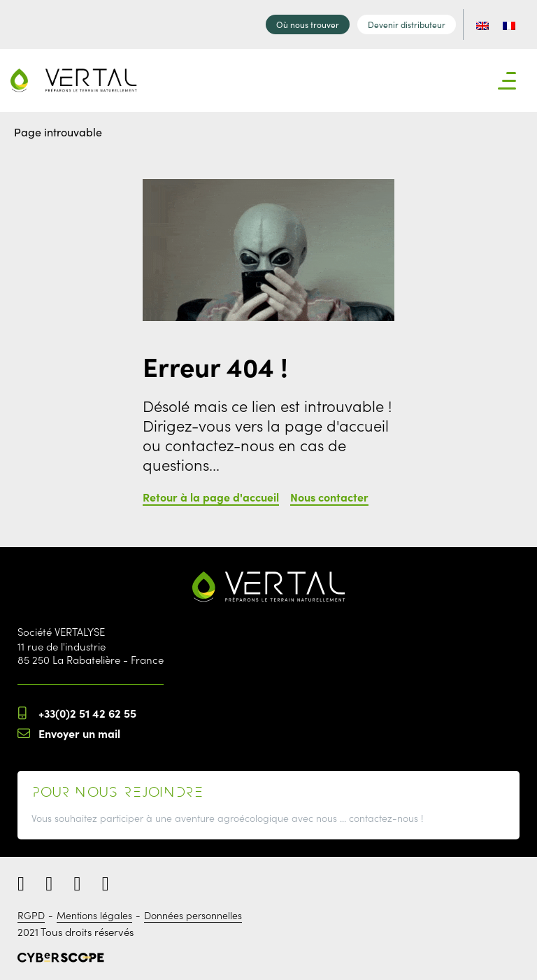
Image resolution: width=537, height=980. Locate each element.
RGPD (31, 915)
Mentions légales (94, 915)
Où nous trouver (308, 24)
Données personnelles (193, 915)
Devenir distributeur (407, 24)
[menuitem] (482, 24)
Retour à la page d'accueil (211, 497)
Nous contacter (329, 497)
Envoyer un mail (79, 733)
